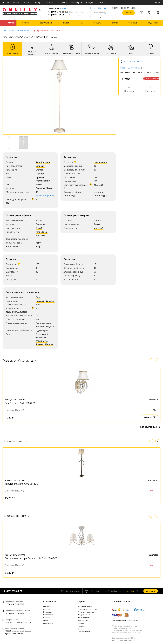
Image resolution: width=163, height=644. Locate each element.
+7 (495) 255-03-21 (67, 15)
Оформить (151, 591)
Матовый (40, 235)
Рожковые (41, 334)
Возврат (39, 2)
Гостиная (40, 301)
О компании (50, 602)
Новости (81, 626)
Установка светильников (87, 609)
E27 (95, 177)
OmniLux (40, 166)
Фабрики (47, 609)
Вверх (39, 247)
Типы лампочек (84, 632)
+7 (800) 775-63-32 (66, 12)
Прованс (40, 177)
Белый (39, 184)
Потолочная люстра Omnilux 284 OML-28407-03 (31, 558)
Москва (63, 8)
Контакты (101, 2)
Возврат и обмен (84, 615)
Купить (150, 417)
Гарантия (27, 2)
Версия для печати (134, 62)
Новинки (47, 618)
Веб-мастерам (83, 618)
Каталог (8, 23)
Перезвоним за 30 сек (100, 8)
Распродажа (48, 615)
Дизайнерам (76, 2)
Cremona (40, 170)
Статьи (80, 629)
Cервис (82, 602)
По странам (48, 612)
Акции (46, 620)
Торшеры (26, 31)
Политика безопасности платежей (126, 621)
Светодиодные (43, 323)
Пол (38, 297)
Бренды (89, 2)
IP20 (38, 305)
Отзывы (50, 2)
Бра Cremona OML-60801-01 (20, 403)
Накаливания (100, 162)
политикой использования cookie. (127, 633)
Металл (50, 188)
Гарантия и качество (86, 612)
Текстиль (40, 188)
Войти (158, 3)
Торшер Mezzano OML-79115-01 (22, 484)
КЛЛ (52, 327)
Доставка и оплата (11, 2)
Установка (62, 2)
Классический (43, 181)
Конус (39, 243)
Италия (47, 162)
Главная (7, 31)
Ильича (49, 344)
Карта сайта (48, 623)
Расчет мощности (45, 195)
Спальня (50, 301)
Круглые (40, 344)
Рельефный (42, 232)
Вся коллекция (150, 427)
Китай (39, 162)
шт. (131, 591)
